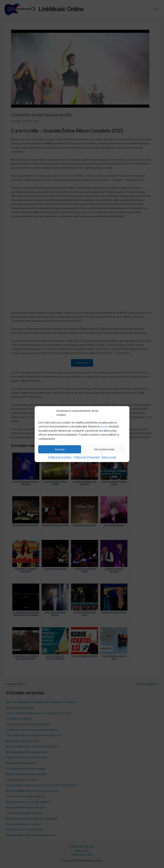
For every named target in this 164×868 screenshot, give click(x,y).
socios (104, 427)
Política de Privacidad (87, 457)
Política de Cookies (60, 457)
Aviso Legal (109, 457)
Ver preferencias (104, 449)
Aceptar (60, 449)
